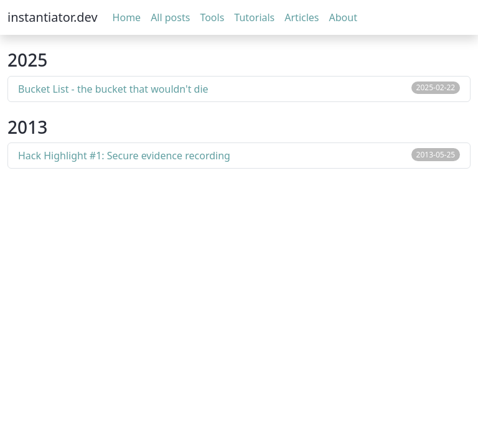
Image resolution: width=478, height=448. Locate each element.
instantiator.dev (53, 17)
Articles (302, 17)
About (343, 17)
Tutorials (254, 17)
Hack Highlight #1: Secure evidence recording (124, 156)
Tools (212, 17)
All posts (170, 17)
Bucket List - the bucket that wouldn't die (113, 89)
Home (127, 17)
